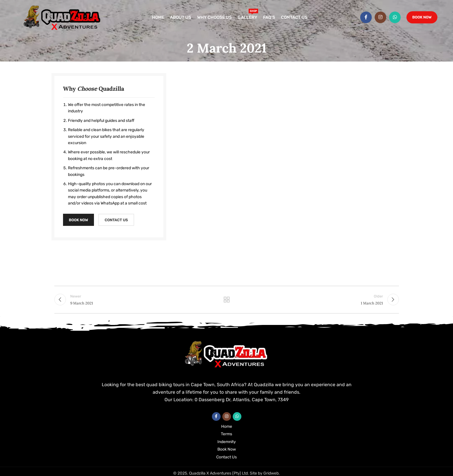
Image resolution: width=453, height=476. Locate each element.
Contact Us (226, 457)
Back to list (226, 300)
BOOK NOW (78, 220)
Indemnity (227, 442)
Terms (226, 434)
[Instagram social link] (380, 17)
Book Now (422, 17)
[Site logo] (62, 17)
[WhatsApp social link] (395, 17)
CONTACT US (116, 220)
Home (227, 426)
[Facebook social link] (366, 17)
